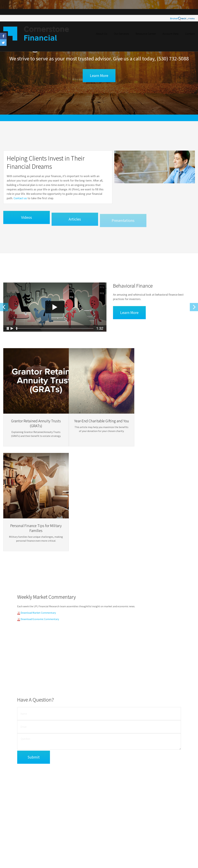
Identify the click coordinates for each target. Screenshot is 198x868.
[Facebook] (132, 827)
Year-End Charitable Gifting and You (98, 428)
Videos (26, 222)
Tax (173, 808)
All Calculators (178, 829)
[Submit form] (34, 657)
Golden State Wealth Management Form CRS (24, 850)
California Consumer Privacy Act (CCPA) (97, 818)
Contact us (19, 200)
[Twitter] (136, 827)
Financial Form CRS (16, 786)
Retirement (176, 791)
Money (174, 812)
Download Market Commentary (38, 505)
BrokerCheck (68, 789)
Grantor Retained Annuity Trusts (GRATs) (33, 423)
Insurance (175, 804)
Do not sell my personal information (86, 822)
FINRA (103, 834)
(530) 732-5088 (173, 59)
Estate (174, 799)
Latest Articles (177, 821)
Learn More (99, 76)
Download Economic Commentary (40, 512)
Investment (176, 795)
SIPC (110, 834)
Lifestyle (175, 816)
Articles (75, 224)
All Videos (175, 825)
